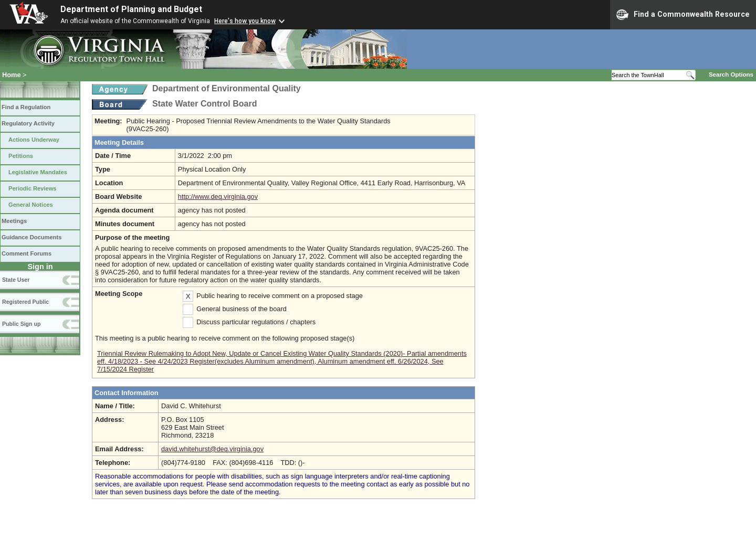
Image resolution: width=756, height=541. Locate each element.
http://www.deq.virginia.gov (218, 197)
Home (12, 75)
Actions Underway (34, 140)
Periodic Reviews (33, 188)
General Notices (31, 205)
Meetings (14, 221)
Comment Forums (27, 253)
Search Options (731, 75)
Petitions (21, 156)
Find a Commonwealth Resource (683, 15)
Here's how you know (245, 21)
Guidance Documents (31, 237)
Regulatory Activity (28, 123)
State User (16, 280)
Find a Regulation (26, 107)
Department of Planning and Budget (131, 9)
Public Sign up (21, 324)
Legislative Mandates (38, 172)
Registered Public (25, 302)
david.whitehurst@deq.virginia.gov (212, 449)
